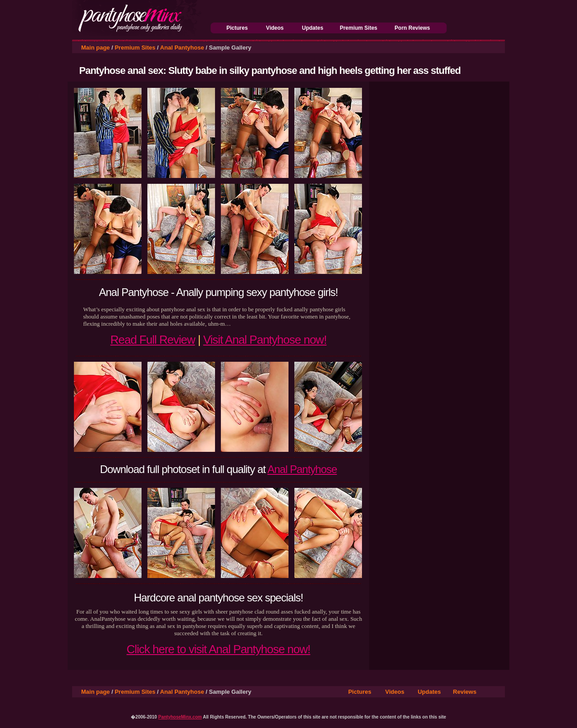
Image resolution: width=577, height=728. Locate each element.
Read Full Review (153, 340)
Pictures (237, 28)
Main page (96, 48)
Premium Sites (359, 28)
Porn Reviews (412, 28)
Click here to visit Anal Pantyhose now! (219, 649)
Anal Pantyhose (182, 48)
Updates (313, 28)
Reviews (465, 692)
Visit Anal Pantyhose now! (265, 340)
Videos (275, 28)
